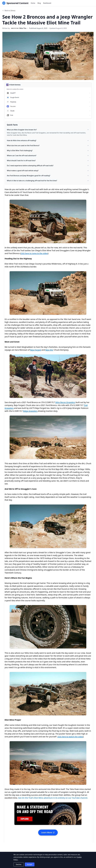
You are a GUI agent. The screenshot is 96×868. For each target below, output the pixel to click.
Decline (19, 864)
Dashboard (47, 3)
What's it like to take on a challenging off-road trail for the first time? (48, 181)
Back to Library (9, 11)
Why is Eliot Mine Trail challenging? (48, 151)
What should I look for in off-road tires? (48, 161)
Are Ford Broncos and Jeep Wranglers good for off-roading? (48, 176)
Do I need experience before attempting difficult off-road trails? (48, 166)
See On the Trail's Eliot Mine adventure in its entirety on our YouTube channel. (53, 798)
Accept (30, 864)
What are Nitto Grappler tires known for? (48, 130)
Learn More (48, 832)
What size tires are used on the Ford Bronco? (48, 146)
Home (33, 3)
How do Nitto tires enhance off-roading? (48, 140)
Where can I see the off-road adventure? (48, 156)
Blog (39, 3)
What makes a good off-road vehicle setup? (48, 171)
